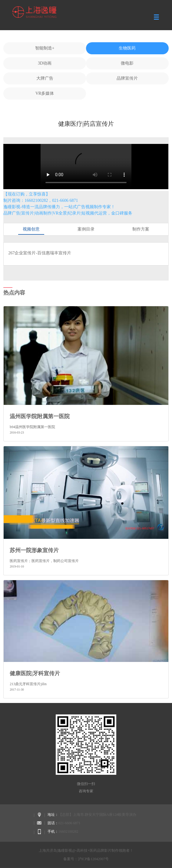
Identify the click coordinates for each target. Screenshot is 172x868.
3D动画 (45, 63)
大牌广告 (45, 78)
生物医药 (127, 48)
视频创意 (31, 229)
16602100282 (68, 831)
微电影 (127, 63)
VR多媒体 (45, 93)
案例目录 (86, 229)
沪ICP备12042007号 (93, 859)
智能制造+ (45, 48)
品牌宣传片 (127, 78)
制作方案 (141, 229)
